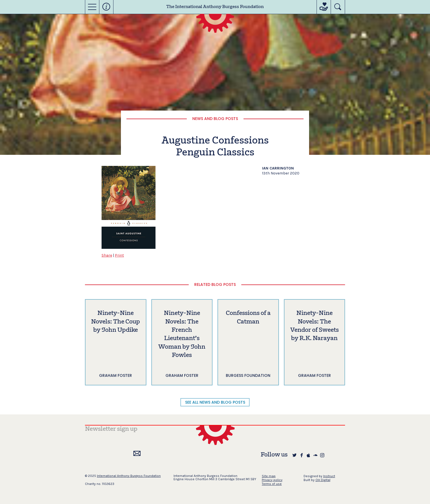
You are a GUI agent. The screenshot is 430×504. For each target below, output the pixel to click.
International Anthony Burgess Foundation (129, 476)
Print (119, 255)
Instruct (329, 476)
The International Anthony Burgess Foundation (215, 7)
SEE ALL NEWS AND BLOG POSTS (215, 402)
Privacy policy (272, 480)
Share (107, 255)
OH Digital (323, 480)
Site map (269, 476)
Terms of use (272, 484)
